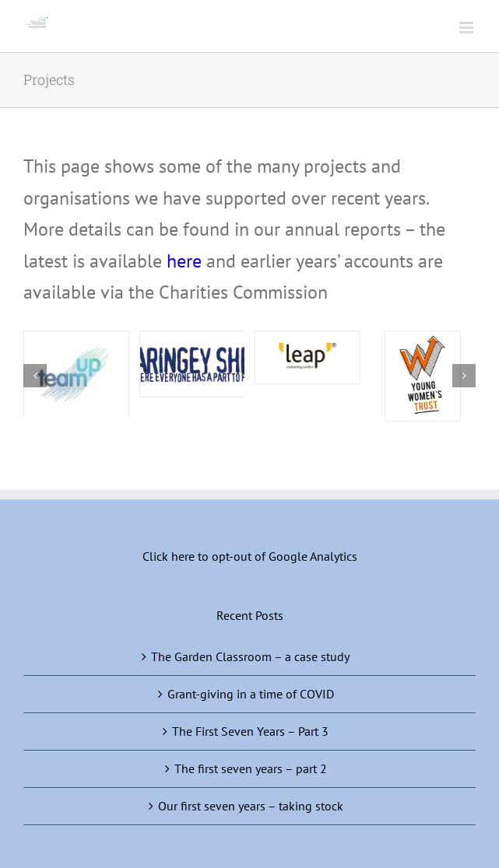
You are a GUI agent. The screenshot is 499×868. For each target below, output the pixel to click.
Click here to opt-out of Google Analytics (250, 556)
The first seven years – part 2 (251, 768)
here (184, 261)
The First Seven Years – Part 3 (250, 731)
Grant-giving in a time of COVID (251, 694)
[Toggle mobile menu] (467, 28)
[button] (35, 376)
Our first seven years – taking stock (251, 806)
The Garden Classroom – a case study (250, 656)
